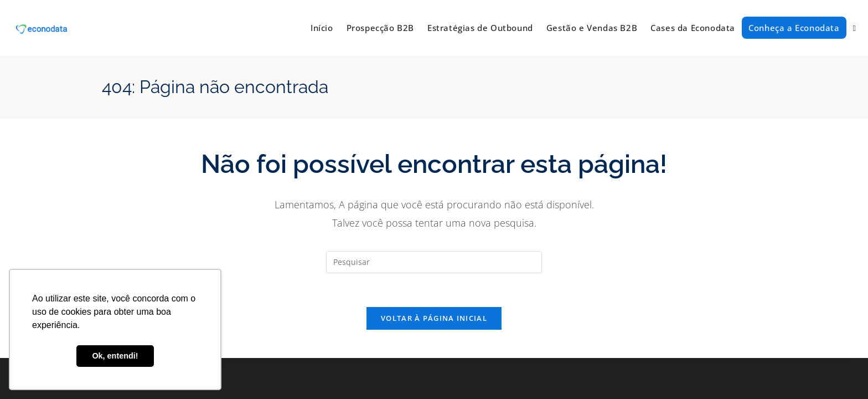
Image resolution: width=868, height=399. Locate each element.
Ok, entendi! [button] (115, 356)
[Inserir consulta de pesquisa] (434, 262)
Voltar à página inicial (434, 318)
